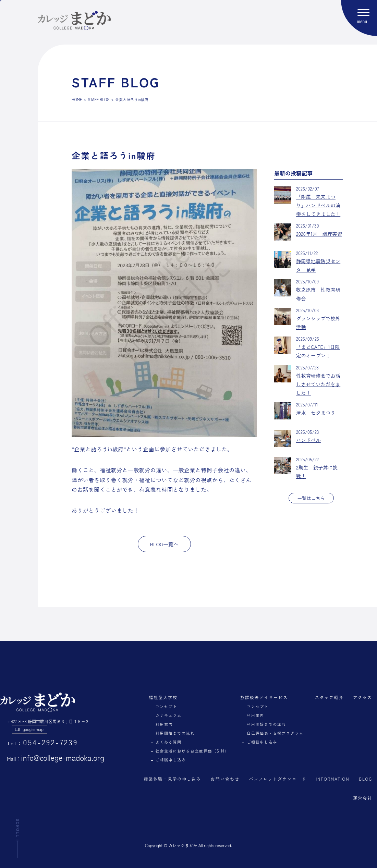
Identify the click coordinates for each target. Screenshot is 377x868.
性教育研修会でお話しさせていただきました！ (318, 384)
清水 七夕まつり (316, 413)
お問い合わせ (225, 779)
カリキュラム (169, 715)
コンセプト (167, 706)
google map (33, 729)
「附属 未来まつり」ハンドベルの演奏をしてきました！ (318, 205)
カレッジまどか (183, 845)
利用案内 (164, 724)
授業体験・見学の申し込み (173, 779)
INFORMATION (332, 779)
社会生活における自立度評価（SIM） (192, 751)
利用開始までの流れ (175, 733)
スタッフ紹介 (329, 697)
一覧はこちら (311, 498)
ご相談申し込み (171, 760)
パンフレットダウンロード (277, 779)
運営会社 (363, 798)
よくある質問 (169, 742)
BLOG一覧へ (165, 544)
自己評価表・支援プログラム (275, 733)
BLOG (366, 779)
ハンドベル (308, 440)
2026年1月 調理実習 (319, 234)
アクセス (363, 697)
